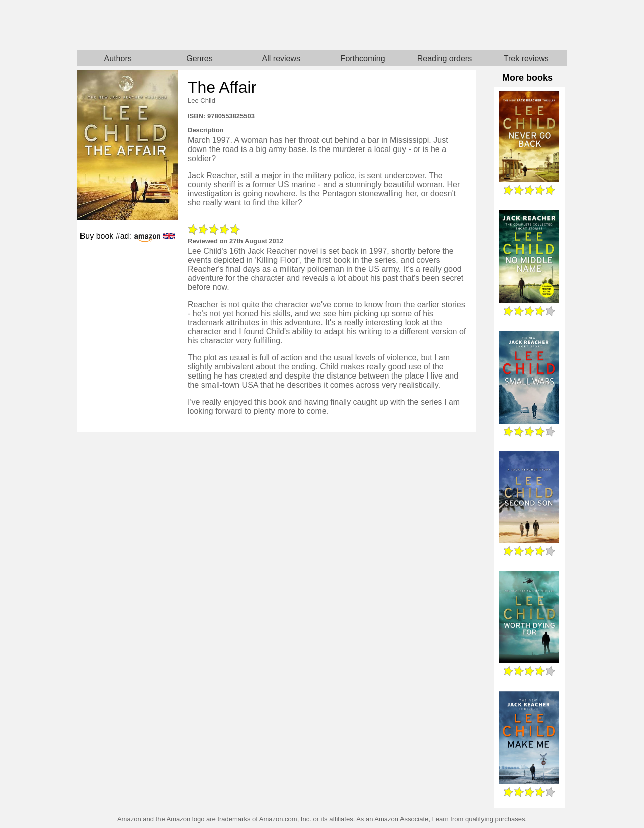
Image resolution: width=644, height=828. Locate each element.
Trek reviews (526, 59)
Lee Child (202, 100)
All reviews (281, 59)
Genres (199, 59)
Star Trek (445, 25)
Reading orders (445, 59)
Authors (118, 59)
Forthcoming (363, 59)
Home (199, 25)
